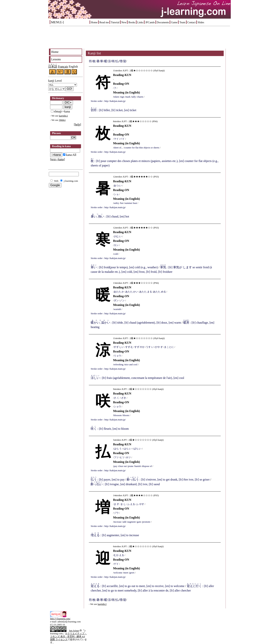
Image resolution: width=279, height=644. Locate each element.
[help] (77, 124)
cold (116, 254)
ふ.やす (140, 504)
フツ (116, 457)
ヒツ (122, 457)
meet (126, 573)
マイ (116, 139)
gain (139, 522)
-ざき (123, 398)
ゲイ (116, 564)
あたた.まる (146, 292)
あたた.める (159, 292)
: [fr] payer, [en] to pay (108, 480)
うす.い (150, 347)
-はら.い (127, 449)
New (124, 22)
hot (122, 203)
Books (132, 22)
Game (174, 22)
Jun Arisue (74, 631)
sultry (116, 203)
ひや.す (159, 347)
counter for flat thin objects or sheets (142, 148)
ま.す (116, 504)
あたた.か (119, 292)
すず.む (129, 347)
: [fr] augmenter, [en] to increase (115, 535)
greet (132, 573)
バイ (122, 139)
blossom (118, 415)
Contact (192, 22)
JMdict (62, 120)
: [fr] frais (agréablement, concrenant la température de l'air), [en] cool (137, 378)
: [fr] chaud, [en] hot (110, 216)
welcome (118, 573)
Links (140, 22)
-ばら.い (137, 449)
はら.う (118, 449)
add (124, 522)
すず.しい (119, 347)
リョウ (117, 356)
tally (134, 97)
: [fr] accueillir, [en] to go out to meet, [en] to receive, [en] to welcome (138, 586)
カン (116, 245)
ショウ (117, 407)
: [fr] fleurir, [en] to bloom (110, 429)
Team (182, 22)
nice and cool (131, 365)
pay (115, 466)
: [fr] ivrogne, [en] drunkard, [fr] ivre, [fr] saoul (125, 484)
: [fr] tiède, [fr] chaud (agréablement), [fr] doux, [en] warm (136, 323)
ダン (116, 300)
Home (94, 22)
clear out (123, 466)
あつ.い (118, 186)
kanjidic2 (63, 116)
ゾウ (116, 513)
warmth (117, 309)
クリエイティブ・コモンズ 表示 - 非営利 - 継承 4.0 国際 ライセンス (68, 637)
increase (118, 522)
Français (63, 67)
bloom (126, 415)
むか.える (119, 555)
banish (138, 466)
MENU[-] (57, 22)
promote (146, 522)
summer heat (131, 203)
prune (131, 466)
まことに (169, 347)
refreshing (119, 365)
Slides (201, 22)
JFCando (150, 22)
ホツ (128, 457)
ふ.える (131, 504)
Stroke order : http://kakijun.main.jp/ (108, 101)
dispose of (147, 466)
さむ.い (118, 236)
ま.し (123, 504)
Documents (163, 22)
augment (132, 522)
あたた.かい (132, 292)
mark (128, 97)
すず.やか (140, 347)
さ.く (116, 398)
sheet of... (118, 148)
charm (140, 97)
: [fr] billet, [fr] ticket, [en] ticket (114, 110)
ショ (116, 194)
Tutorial (115, 22)
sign (122, 97)
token (116, 97)
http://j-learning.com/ (60, 619)
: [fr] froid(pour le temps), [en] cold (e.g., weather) (124, 267)
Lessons (56, 59)
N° (60, 72)
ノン (122, 300)
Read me (104, 22)
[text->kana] (57, 159)
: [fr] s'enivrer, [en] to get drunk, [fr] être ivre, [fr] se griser (168, 480)
